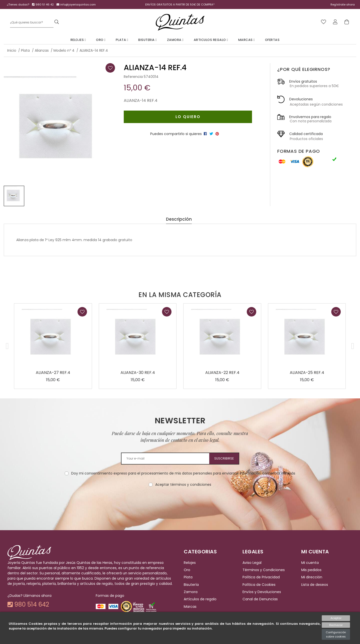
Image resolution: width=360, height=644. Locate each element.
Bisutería (191, 585)
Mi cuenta (310, 563)
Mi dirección (312, 577)
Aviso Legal (252, 563)
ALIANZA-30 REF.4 (138, 373)
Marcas (247, 40)
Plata (122, 40)
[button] (7, 346)
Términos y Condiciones (264, 570)
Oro (101, 40)
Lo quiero (188, 117)
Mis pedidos (311, 570)
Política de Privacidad (261, 577)
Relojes (78, 40)
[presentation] (180, 503)
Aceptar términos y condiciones (183, 484)
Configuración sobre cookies (336, 634)
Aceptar (336, 618)
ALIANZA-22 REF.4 (222, 373)
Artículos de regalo (200, 599)
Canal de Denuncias (260, 599)
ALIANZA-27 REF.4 (53, 373)
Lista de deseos (315, 585)
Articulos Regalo (211, 40)
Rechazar (336, 625)
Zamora (175, 40)
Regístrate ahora (343, 4)
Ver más (288, 473)
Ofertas (272, 40)
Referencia (133, 77)
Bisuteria (147, 40)
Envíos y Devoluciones (262, 592)
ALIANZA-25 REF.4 (307, 373)
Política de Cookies (259, 585)
